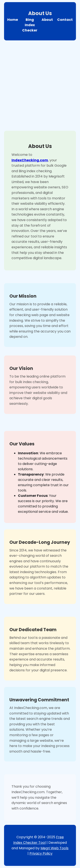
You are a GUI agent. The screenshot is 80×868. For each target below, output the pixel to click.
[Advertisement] (40, 85)
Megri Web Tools (55, 848)
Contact (65, 20)
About (47, 20)
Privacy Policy (41, 853)
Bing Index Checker (30, 25)
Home (13, 20)
